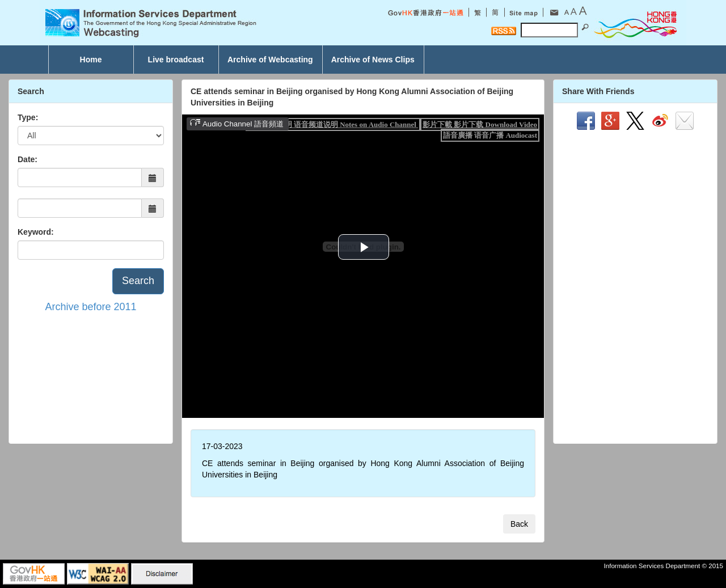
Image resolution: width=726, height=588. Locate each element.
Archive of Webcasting (270, 60)
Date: (28, 159)
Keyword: (36, 232)
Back (519, 524)
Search (138, 281)
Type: (28, 117)
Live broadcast (176, 60)
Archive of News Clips (373, 60)
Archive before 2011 (90, 307)
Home (91, 60)
